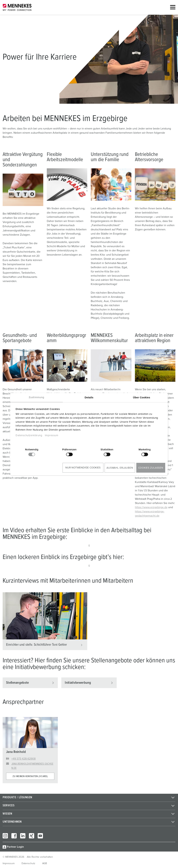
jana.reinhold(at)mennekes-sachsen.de (32, 766)
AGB (45, 863)
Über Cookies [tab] (142, 397)
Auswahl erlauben (120, 468)
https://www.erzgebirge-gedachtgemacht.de (150, 514)
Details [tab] (89, 397)
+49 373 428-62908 (23, 759)
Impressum (52, 435)
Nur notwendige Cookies (83, 468)
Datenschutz (28, 863)
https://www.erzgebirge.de (151, 507)
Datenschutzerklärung (29, 435)
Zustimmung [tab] (36, 397)
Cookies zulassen (151, 468)
